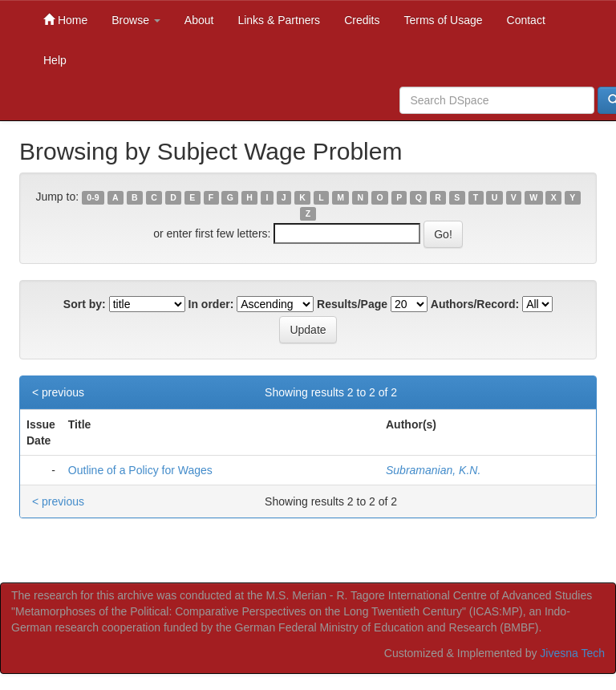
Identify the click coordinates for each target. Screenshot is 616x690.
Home (65, 20)
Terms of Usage (443, 20)
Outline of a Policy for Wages (140, 470)
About (199, 20)
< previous (58, 392)
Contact (526, 20)
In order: (211, 304)
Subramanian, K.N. (433, 470)
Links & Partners (279, 20)
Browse (136, 20)
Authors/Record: (475, 304)
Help (55, 60)
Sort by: (85, 304)
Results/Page (352, 304)
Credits (362, 20)
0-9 (93, 197)
